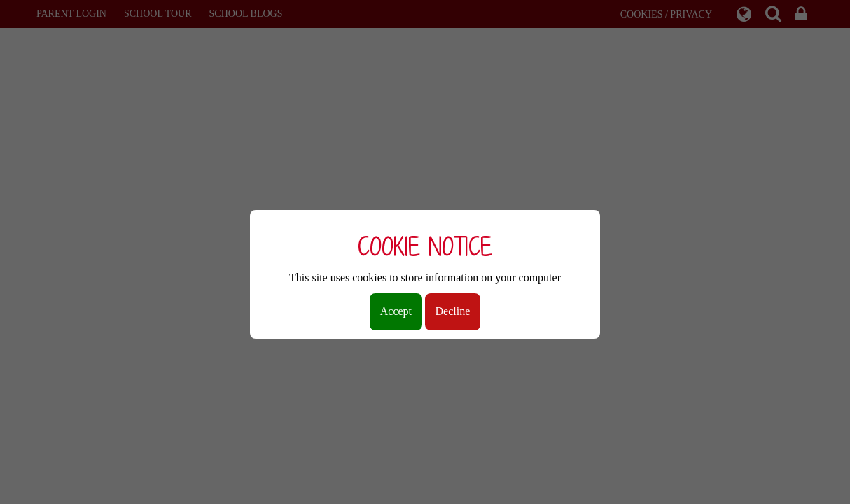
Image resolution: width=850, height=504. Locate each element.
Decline (453, 311)
